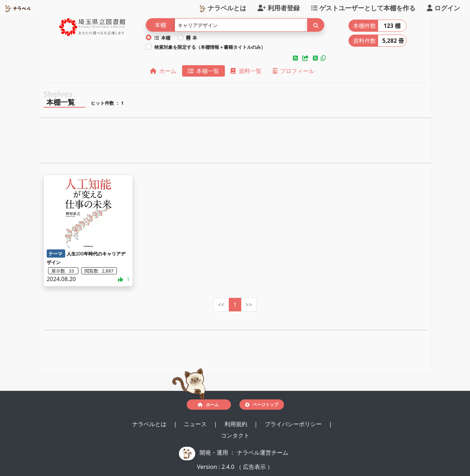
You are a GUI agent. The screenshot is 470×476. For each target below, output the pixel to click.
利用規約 (237, 424)
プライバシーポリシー (294, 424)
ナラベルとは (223, 7)
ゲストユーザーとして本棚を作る (363, 7)
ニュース (196, 424)
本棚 (162, 38)
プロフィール (294, 71)
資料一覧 (246, 71)
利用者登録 (279, 7)
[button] (296, 58)
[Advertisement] (235, 143)
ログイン (443, 7)
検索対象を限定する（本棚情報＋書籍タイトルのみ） (210, 47)
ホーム (163, 71)
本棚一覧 (203, 71)
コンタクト (235, 435)
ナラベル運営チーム (263, 452)
